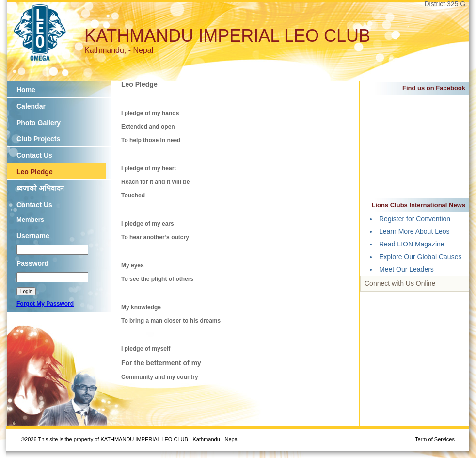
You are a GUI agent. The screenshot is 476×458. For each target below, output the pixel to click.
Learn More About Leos (414, 231)
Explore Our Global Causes (420, 257)
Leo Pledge (35, 172)
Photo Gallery (39, 123)
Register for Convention (415, 219)
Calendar (31, 106)
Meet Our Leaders (406, 269)
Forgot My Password (45, 304)
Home (26, 90)
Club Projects (38, 139)
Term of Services (435, 439)
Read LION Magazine (412, 244)
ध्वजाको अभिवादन (40, 188)
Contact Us (34, 155)
